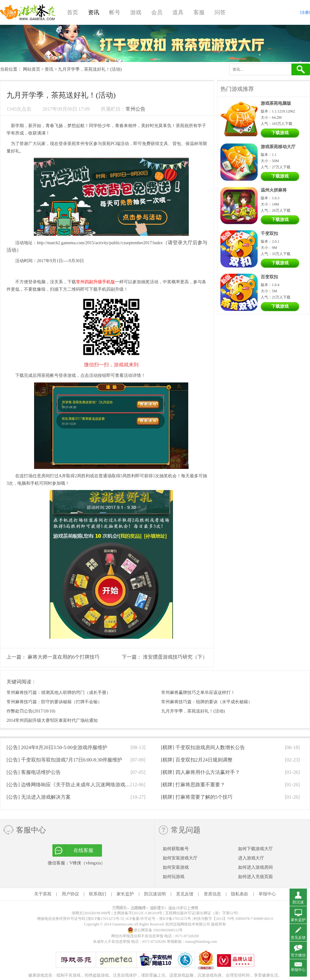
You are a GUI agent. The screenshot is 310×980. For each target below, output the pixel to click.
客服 (199, 12)
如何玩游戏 (174, 877)
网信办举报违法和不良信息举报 (137, 936)
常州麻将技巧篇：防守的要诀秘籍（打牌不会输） (54, 702)
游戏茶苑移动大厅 (278, 147)
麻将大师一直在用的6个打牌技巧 (64, 657)
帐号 (115, 12)
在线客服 (83, 850)
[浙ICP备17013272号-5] (105, 919)
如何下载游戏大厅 (255, 849)
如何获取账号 (176, 849)
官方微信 (298, 955)
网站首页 (32, 69)
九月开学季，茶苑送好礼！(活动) (193, 711)
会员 (157, 12)
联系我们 (98, 894)
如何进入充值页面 (255, 877)
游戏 (136, 12)
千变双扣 (269, 234)
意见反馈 (185, 894)
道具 (178, 12)
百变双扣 (269, 277)
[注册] (305, 12)
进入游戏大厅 (251, 858)
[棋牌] (203, 747)
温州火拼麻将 (274, 190)
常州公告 (135, 109)
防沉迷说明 (155, 894)
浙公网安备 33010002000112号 (155, 930)
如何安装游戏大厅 (180, 858)
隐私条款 (240, 894)
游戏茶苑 (28, 12)
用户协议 (70, 894)
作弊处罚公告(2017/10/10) (31, 711)
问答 (220, 12)
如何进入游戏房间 (255, 867)
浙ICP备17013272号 (175, 919)
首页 (73, 12)
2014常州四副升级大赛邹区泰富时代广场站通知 (52, 720)
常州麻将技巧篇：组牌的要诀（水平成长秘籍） (207, 702)
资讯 (94, 12)
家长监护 (125, 894)
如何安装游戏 (176, 867)
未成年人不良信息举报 (112, 942)
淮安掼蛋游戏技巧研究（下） (175, 657)
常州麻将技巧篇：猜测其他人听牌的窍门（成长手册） (59, 693)
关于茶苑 (43, 894)
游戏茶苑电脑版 (276, 103)
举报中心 (267, 894)
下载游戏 (280, 133)
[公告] (57, 747)
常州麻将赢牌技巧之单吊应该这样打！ (198, 693)
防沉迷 (298, 902)
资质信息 (212, 894)
